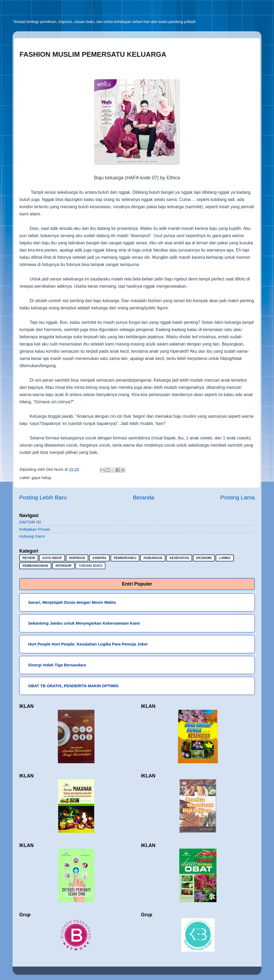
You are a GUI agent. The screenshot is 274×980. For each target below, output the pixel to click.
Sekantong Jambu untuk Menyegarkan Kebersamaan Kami (84, 623)
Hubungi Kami (32, 536)
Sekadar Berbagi (28, 16)
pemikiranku (125, 558)
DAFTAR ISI (30, 522)
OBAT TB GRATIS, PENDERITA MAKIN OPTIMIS (73, 686)
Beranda (144, 497)
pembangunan (35, 566)
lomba (225, 558)
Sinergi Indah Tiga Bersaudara (57, 665)
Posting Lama (238, 497)
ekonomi (204, 558)
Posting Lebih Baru (43, 497)
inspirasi (77, 558)
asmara (99, 558)
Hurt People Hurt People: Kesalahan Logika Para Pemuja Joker (88, 644)
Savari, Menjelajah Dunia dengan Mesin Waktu (72, 602)
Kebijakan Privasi (35, 529)
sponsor (63, 566)
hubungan (153, 558)
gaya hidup (41, 478)
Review (29, 558)
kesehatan (179, 558)
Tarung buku (90, 566)
